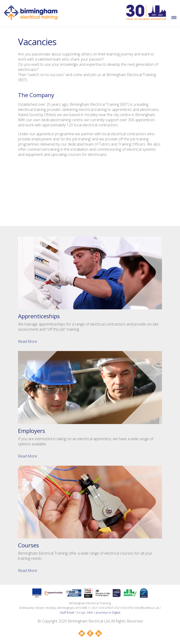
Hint (90, 612)
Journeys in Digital (108, 612)
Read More (28, 341)
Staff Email (67, 612)
